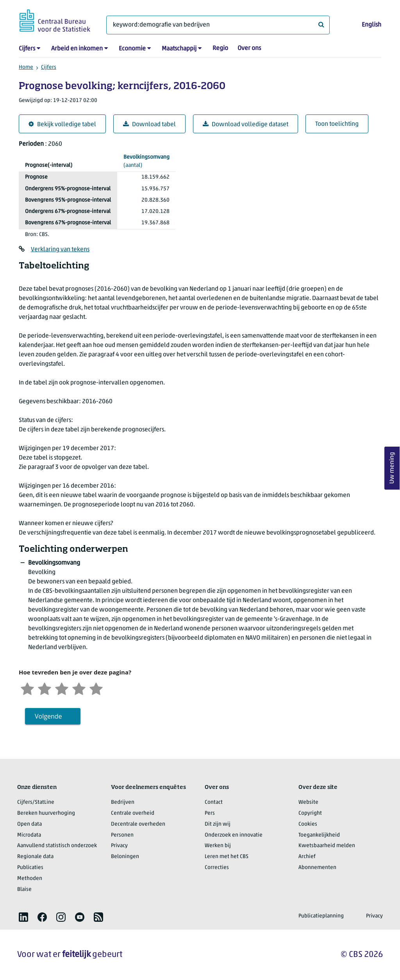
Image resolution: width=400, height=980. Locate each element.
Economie (132, 49)
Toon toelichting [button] (337, 124)
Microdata (29, 835)
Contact (214, 802)
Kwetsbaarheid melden (327, 846)
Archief (307, 857)
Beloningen (125, 857)
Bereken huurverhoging (46, 813)
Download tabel (149, 124)
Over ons (249, 48)
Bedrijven (123, 802)
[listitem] (23, 917)
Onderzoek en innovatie (234, 835)
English (371, 25)
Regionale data (35, 857)
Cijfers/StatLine (36, 802)
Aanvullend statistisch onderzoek (57, 846)
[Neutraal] (62, 688)
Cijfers (27, 49)
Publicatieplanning (321, 916)
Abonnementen (317, 868)
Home (26, 67)
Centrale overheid (133, 813)
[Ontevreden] (45, 688)
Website (308, 802)
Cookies (308, 824)
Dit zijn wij (218, 824)
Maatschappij (179, 49)
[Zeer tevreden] (96, 688)
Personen (122, 835)
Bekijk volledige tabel (62, 124)
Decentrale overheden (138, 824)
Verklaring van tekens (60, 250)
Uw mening (392, 468)
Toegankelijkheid (319, 835)
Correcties (217, 868)
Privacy (119, 846)
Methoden (30, 879)
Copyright (310, 813)
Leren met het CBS (227, 857)
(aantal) (146, 161)
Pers (210, 813)
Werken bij (218, 846)
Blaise (24, 890)
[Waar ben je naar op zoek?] (218, 25)
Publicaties (30, 868)
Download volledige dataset (246, 124)
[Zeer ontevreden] (27, 688)
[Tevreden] (79, 688)
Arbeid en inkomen (77, 49)
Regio (220, 48)
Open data (29, 824)
